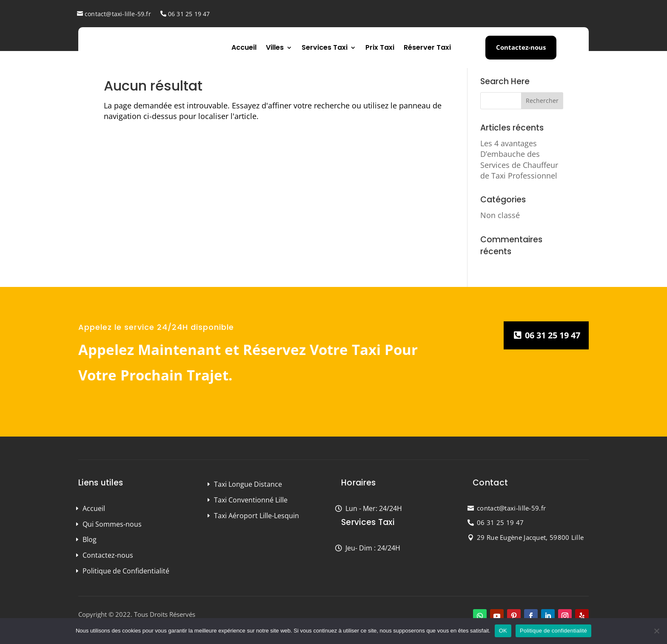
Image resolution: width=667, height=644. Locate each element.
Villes (275, 47)
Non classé (500, 215)
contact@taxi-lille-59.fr (118, 14)
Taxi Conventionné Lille (251, 500)
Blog (90, 539)
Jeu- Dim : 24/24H (373, 548)
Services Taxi (325, 47)
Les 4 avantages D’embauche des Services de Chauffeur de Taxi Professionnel (519, 159)
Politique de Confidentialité (126, 571)
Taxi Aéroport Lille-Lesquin (257, 516)
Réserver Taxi (427, 47)
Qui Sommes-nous (112, 524)
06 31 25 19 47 (189, 14)
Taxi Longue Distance (248, 484)
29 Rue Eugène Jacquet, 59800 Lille (530, 537)
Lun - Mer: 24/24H (374, 508)
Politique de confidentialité (553, 631)
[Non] (656, 631)
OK (503, 631)
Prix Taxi (380, 47)
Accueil (244, 47)
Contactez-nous (521, 47)
